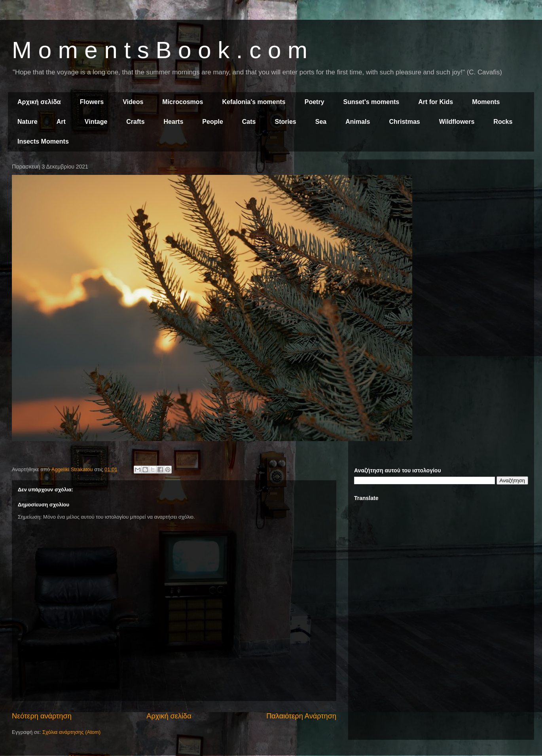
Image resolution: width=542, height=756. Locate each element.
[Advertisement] (92, 258)
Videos (133, 102)
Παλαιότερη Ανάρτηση (301, 716)
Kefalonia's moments (254, 102)
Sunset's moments (371, 102)
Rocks (503, 122)
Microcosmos (183, 102)
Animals (358, 122)
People (212, 122)
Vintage (96, 122)
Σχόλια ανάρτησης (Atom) (71, 732)
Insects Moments (43, 141)
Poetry (315, 102)
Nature (27, 122)
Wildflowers (457, 122)
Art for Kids (436, 102)
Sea (321, 122)
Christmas (404, 122)
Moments (486, 102)
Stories (286, 122)
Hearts (174, 122)
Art (61, 122)
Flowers (92, 102)
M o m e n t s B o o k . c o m (160, 50)
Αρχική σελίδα (39, 102)
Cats (249, 122)
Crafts (135, 122)
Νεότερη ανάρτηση (42, 716)
